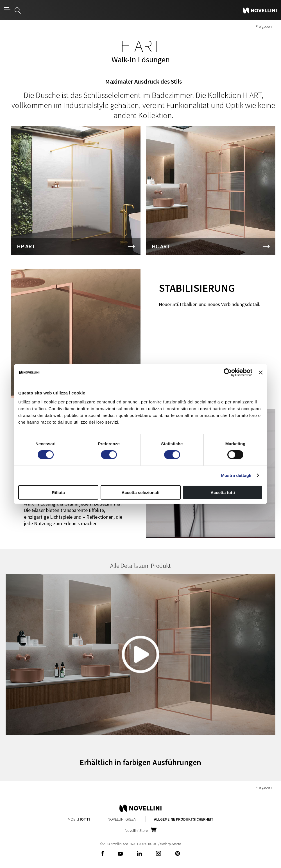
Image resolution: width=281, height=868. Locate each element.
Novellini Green (122, 819)
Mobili (79, 819)
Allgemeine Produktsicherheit (184, 819)
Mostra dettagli (236, 475)
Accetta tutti (223, 492)
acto (176, 844)
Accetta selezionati (140, 492)
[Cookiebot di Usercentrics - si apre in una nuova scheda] (228, 373)
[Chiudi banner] (261, 373)
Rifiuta (58, 492)
